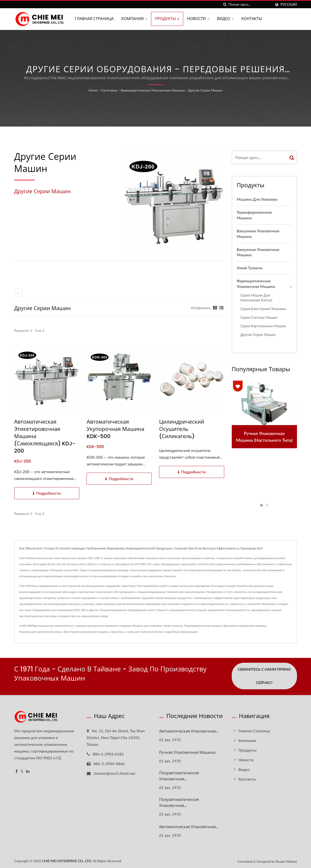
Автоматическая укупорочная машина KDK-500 (115, 429)
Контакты (252, 19)
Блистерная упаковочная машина (86, 632)
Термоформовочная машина (254, 215)
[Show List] (221, 308)
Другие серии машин (205, 90)
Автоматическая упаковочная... (189, 730)
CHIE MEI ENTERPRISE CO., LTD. (67, 860)
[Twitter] (22, 770)
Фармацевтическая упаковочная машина (153, 90)
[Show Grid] (215, 308)
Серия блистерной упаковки (263, 309)
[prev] (18, 293)
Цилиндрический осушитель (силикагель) (181, 429)
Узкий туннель (250, 268)
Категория (109, 90)
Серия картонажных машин (263, 326)
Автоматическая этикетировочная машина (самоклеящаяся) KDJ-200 (45, 436)
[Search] (250, 4)
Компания (134, 19)
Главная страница (94, 19)
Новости (198, 19)
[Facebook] (17, 770)
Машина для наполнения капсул (41, 632)
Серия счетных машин (259, 317)
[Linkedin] (28, 770)
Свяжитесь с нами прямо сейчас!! (264, 676)
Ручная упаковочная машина (187, 751)
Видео (225, 19)
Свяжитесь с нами (122, 632)
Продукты (167, 19)
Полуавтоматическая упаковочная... (179, 775)
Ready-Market (286, 861)
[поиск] (225, 4)
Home (93, 90)
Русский (289, 5)
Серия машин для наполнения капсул (256, 298)
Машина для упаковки (257, 199)
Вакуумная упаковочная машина (258, 234)
